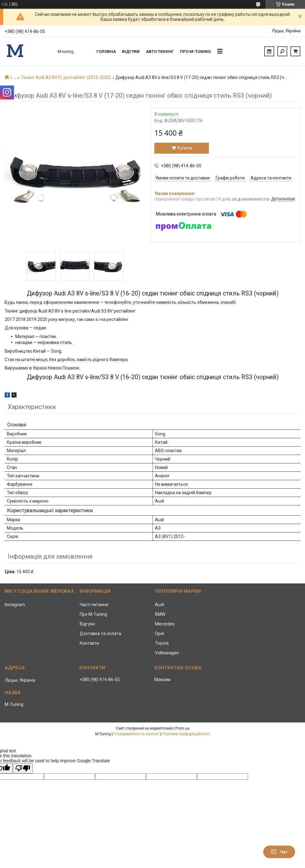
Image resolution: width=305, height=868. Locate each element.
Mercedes (165, 624)
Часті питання (94, 605)
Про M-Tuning (93, 614)
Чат (279, 852)
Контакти (89, 643)
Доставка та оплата (100, 634)
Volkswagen (167, 653)
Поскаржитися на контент (136, 734)
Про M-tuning (195, 51)
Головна (106, 51)
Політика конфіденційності (186, 734)
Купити (185, 148)
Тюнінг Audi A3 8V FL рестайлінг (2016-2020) (66, 77)
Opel (160, 634)
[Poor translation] (23, 768)
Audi (160, 605)
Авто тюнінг (160, 51)
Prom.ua (182, 728)
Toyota (162, 643)
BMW (160, 614)
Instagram (15, 605)
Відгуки (131, 51)
